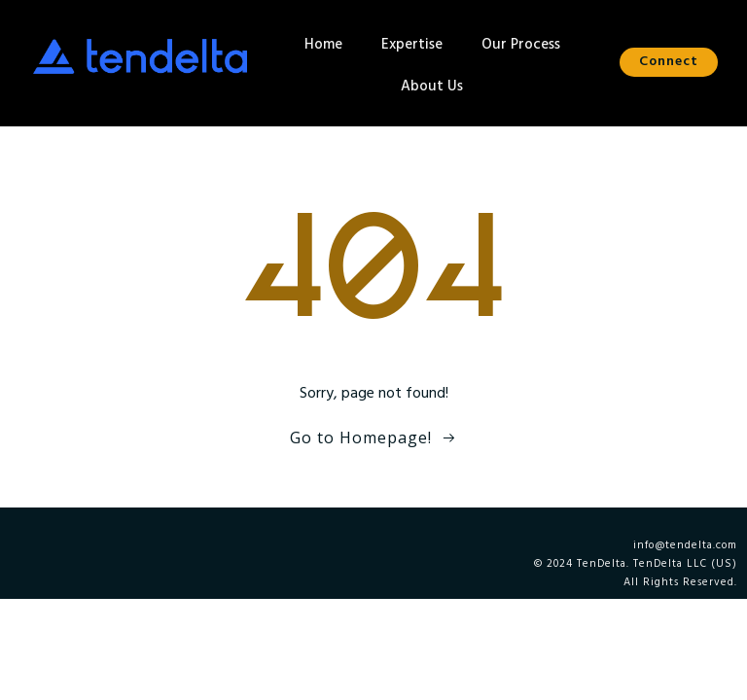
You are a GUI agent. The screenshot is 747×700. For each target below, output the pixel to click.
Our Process (521, 45)
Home (323, 45)
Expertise (412, 45)
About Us (432, 87)
